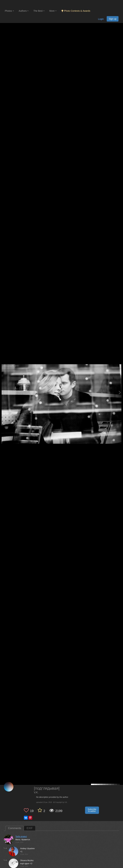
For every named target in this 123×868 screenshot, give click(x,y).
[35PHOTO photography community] (17, 4)
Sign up (113, 19)
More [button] (53, 11)
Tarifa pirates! (21, 837)
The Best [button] (39, 11)
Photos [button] (9, 11)
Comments (15, 828)
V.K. (36, 793)
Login (101, 19)
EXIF (30, 828)
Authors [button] (24, 11)
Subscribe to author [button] (92, 810)
